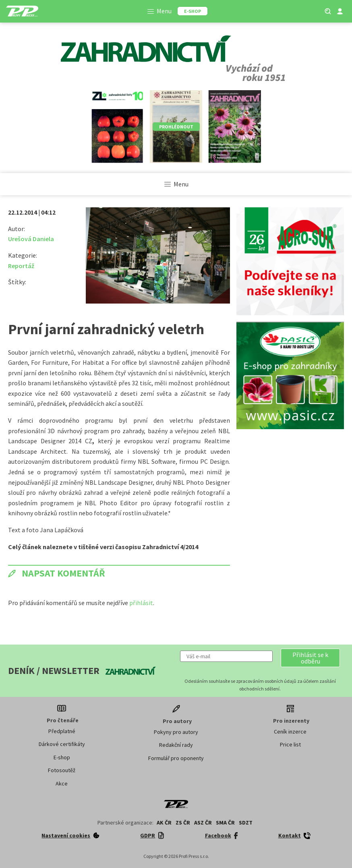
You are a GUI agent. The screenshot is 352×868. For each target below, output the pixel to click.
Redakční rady (176, 745)
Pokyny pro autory (176, 732)
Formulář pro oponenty (176, 758)
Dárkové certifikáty (62, 744)
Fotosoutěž (62, 770)
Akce (62, 783)
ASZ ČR (203, 823)
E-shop (62, 757)
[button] (310, 658)
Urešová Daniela (31, 239)
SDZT (246, 823)
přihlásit (141, 603)
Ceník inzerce (290, 732)
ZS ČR (183, 823)
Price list (290, 744)
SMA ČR (225, 823)
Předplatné (62, 731)
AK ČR (164, 823)
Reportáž (21, 266)
